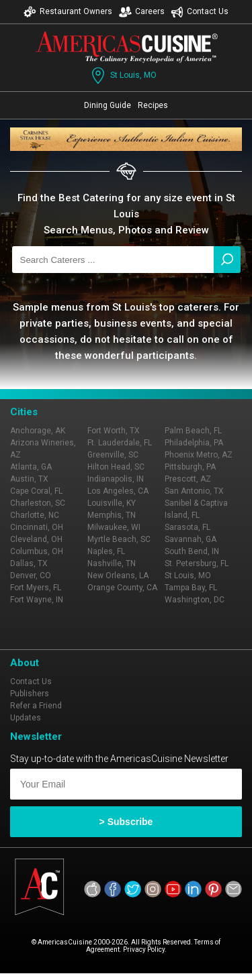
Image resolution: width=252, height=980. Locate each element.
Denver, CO (31, 576)
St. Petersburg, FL (197, 563)
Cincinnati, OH (37, 527)
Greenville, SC (113, 455)
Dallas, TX (29, 563)
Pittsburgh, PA (190, 467)
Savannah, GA (191, 539)
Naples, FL (106, 551)
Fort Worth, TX (114, 431)
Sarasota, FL (187, 527)
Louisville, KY (112, 503)
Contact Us (200, 12)
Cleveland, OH (36, 539)
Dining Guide (108, 105)
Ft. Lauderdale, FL (120, 443)
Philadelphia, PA (194, 443)
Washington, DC (195, 600)
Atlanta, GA (31, 467)
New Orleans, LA (118, 576)
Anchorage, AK (38, 431)
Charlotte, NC (35, 515)
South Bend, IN (192, 551)
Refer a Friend (36, 706)
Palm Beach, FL (193, 431)
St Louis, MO (123, 75)
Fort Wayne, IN (37, 600)
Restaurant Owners (68, 12)
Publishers (30, 694)
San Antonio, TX (194, 491)
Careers (142, 12)
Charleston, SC (38, 503)
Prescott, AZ (188, 479)
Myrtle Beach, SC (119, 539)
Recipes (153, 105)
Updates (26, 718)
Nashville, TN (112, 563)
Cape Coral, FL (36, 491)
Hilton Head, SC (116, 467)
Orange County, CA (122, 588)
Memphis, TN (112, 515)
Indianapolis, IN (116, 479)
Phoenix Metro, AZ (199, 455)
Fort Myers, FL (36, 588)
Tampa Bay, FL (191, 588)
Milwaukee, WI (114, 527)
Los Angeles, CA (118, 491)
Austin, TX (29, 479)
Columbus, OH (37, 551)
